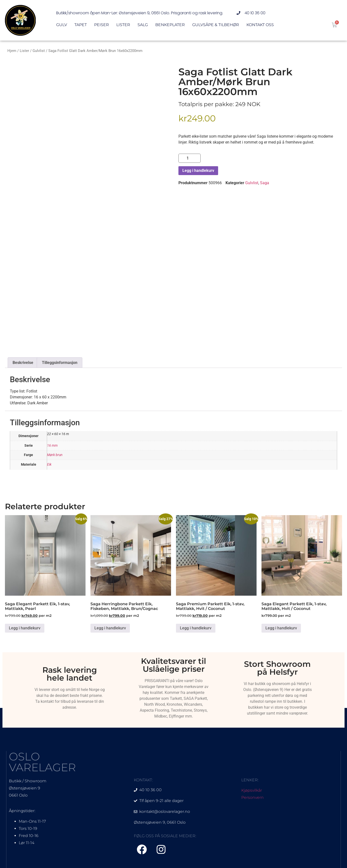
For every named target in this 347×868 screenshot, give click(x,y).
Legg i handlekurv (198, 171)
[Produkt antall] (190, 158)
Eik (49, 465)
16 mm (52, 446)
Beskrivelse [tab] (23, 363)
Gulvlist (39, 51)
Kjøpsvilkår (252, 790)
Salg (143, 25)
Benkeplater (170, 25)
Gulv (62, 25)
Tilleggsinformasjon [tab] (60, 363)
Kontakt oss (260, 25)
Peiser (102, 25)
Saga (265, 183)
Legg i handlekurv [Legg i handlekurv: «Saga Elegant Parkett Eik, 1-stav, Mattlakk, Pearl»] (25, 628)
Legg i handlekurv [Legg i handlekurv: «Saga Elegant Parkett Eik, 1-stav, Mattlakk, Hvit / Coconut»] (281, 628)
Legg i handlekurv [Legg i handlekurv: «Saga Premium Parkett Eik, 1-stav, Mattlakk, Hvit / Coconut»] (196, 628)
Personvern (252, 797)
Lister (123, 25)
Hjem (12, 51)
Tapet (81, 25)
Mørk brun (55, 455)
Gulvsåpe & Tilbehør (216, 25)
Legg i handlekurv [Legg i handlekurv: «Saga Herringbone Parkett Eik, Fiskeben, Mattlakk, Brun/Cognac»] (110, 628)
